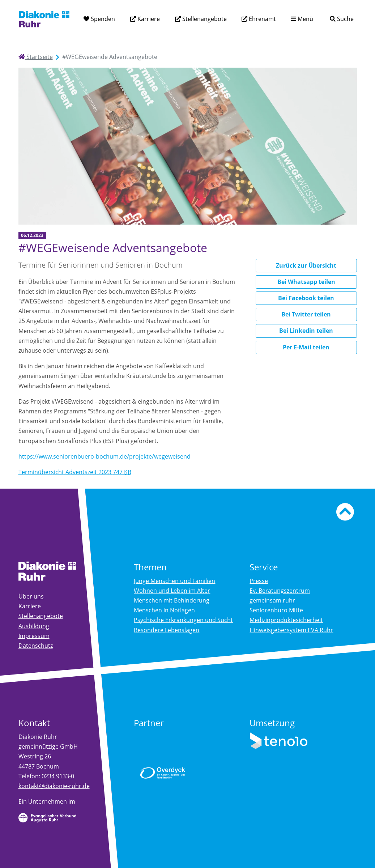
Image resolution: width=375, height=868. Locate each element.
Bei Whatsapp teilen (306, 282)
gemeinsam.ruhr (272, 600)
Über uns (31, 596)
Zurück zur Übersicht (306, 265)
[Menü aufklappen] (302, 19)
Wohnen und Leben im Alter (172, 591)
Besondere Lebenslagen (167, 630)
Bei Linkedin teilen (306, 331)
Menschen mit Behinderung (172, 600)
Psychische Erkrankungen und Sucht (183, 620)
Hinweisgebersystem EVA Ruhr (291, 630)
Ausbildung (34, 626)
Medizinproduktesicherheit (286, 620)
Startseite (36, 57)
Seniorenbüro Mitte (276, 610)
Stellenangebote (204, 19)
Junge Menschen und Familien (174, 581)
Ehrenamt (262, 19)
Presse (259, 581)
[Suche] (342, 19)
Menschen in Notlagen (164, 610)
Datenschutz (36, 646)
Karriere (148, 19)
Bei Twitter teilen (306, 314)
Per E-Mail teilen (306, 347)
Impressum (34, 636)
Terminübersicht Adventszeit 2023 (75, 472)
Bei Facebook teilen (306, 298)
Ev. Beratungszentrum (280, 591)
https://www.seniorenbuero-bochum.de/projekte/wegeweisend (105, 456)
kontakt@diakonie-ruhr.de (54, 786)
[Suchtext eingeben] (321, 19)
